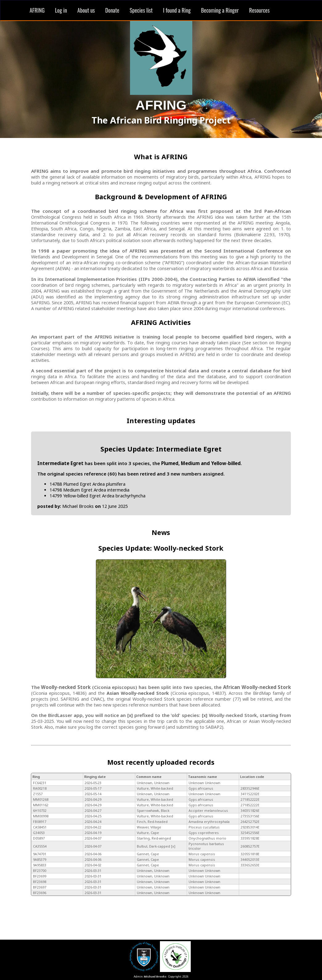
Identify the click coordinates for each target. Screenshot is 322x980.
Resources (259, 10)
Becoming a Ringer (220, 10)
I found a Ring (177, 10)
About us (86, 10)
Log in (61, 10)
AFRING (37, 10)
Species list (141, 10)
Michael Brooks (155, 976)
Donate (112, 10)
